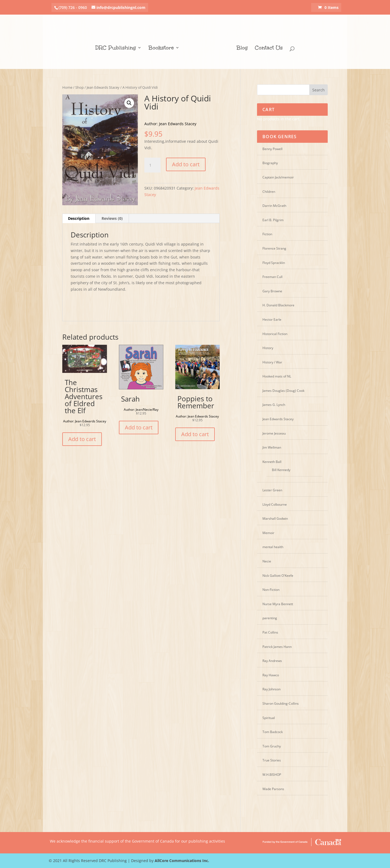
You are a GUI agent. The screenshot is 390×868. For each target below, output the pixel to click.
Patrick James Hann (277, 647)
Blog (240, 46)
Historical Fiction (275, 334)
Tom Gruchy (272, 746)
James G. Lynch (274, 405)
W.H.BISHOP (272, 775)
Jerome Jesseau (274, 433)
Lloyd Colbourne (275, 504)
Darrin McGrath (274, 206)
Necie (267, 561)
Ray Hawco (271, 675)
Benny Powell (272, 149)
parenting (270, 618)
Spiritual (269, 718)
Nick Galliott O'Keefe (278, 576)
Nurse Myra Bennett (278, 604)
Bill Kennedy (281, 470)
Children (269, 192)
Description (79, 218)
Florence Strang (274, 248)
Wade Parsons (273, 789)
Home (67, 87)
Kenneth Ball (272, 462)
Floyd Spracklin (274, 263)
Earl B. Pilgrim (273, 220)
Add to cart (186, 164)
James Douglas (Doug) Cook (283, 391)
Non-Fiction (271, 590)
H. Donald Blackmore (278, 305)
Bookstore (163, 46)
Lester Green (272, 490)
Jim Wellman (272, 447)
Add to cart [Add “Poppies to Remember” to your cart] (195, 434)
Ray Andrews (272, 661)
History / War (272, 362)
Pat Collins (270, 632)
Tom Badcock (273, 732)
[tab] (79, 218)
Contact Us (267, 46)
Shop (79, 87)
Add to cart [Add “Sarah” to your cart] (139, 427)
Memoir (268, 533)
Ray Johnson (272, 689)
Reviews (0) (112, 218)
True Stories (272, 760)
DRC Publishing (118, 46)
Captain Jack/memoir (278, 177)
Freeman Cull (272, 277)
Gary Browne (272, 291)
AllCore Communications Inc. (182, 861)
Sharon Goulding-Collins (281, 703)
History (268, 348)
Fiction (267, 234)
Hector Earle (272, 319)
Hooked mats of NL (277, 376)
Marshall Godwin (275, 519)
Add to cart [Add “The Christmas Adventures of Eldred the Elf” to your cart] (82, 439)
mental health (273, 547)
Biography (270, 163)
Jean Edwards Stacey (103, 87)
